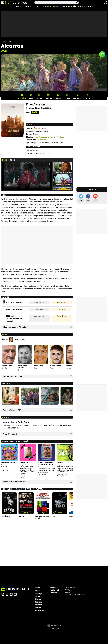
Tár (54, 516)
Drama (36, 134)
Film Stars (78, 6)
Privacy (67, 590)
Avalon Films (41, 140)
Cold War (6, 516)
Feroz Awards (16, 309)
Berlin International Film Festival (14, 319)
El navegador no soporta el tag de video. (27, 176)
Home (3, 41)
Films (37, 6)
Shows (46, 6)
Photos (89, 6)
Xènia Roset (71, 366)
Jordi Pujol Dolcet (22, 367)
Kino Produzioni (59, 137)
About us (54, 588)
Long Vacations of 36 (42, 517)
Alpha (21, 516)
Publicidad (54, 590)
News (18, 6)
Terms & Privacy (71, 587)
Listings (28, 6)
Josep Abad (7, 366)
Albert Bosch (56, 366)
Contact (53, 593)
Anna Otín (38, 366)
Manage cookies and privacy (75, 594)
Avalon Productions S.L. (43, 137)
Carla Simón (19, 339)
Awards (66, 6)
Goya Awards (16, 302)
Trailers (56, 6)
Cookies (68, 592)
